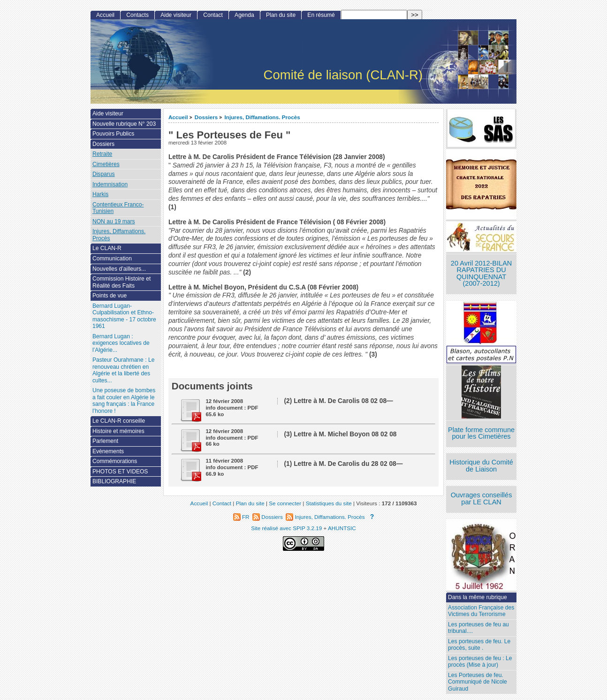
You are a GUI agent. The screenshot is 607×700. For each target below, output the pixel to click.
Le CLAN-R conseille (119, 421)
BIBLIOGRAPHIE (114, 481)
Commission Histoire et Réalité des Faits (121, 282)
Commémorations (115, 461)
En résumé (321, 15)
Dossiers (206, 117)
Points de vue (110, 296)
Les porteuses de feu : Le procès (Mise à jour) (480, 662)
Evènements (108, 451)
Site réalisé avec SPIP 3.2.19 (286, 528)
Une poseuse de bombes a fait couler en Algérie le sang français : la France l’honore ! (124, 401)
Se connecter (285, 503)
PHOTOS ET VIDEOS (120, 472)
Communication (112, 259)
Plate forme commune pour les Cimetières (481, 433)
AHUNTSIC (342, 528)
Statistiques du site (329, 503)
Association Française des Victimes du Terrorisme (481, 611)
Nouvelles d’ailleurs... (119, 269)
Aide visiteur (176, 15)
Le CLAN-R (107, 248)
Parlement (105, 441)
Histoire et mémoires (118, 431)
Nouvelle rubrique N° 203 (124, 124)
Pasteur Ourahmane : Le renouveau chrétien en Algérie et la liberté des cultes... (123, 370)
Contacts (137, 15)
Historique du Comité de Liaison (481, 466)
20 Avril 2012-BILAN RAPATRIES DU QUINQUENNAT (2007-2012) (481, 274)
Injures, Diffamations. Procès (262, 117)
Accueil (178, 117)
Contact (213, 15)
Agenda (244, 15)
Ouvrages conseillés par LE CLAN (482, 498)
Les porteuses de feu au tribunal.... (478, 628)
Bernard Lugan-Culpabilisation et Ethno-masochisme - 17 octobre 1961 (124, 316)
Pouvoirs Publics (113, 134)
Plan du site (281, 15)
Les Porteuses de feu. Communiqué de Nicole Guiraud (478, 682)
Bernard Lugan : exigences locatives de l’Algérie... (121, 343)
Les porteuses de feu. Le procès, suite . (479, 645)
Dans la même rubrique (478, 597)
